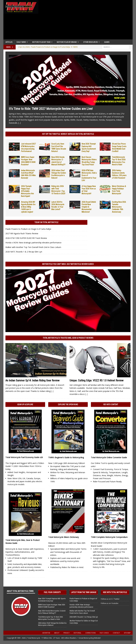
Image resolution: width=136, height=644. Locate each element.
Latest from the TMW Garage (84, 592)
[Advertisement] (86, 20)
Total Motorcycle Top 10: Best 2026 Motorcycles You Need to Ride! (50, 618)
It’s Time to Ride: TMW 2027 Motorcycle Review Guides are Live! (51, 109)
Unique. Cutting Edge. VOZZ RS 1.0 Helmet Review (97, 380)
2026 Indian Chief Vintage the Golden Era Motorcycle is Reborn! (52, 624)
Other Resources (90, 42)
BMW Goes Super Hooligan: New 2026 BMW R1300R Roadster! (52, 606)
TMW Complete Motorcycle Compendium (109, 537)
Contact (116, 633)
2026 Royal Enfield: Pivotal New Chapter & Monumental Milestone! (89, 207)
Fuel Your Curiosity (52, 592)
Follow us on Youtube (110, 603)
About (57, 633)
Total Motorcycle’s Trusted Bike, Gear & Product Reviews (68, 338)
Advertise (46, 633)
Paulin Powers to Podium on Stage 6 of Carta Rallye (28, 229)
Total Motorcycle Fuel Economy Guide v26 (24, 457)
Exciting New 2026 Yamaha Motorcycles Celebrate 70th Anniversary (119, 207)
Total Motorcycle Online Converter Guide (109, 457)
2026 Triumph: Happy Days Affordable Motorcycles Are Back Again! (27, 191)
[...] (19, 123)
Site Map (127, 633)
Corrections (90, 633)
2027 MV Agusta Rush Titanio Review (22, 233)
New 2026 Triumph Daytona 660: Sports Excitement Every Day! (52, 600)
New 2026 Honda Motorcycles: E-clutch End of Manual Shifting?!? (52, 612)
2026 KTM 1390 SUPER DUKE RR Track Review (26, 238)
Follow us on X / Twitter (110, 599)
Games (107, 42)
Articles (9, 42)
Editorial (77, 633)
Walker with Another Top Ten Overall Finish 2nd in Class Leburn (33, 247)
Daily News (21, 42)
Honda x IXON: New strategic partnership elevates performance (33, 243)
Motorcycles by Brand (67, 42)
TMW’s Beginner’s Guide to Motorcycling (66, 457)
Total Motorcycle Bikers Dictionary (64, 537)
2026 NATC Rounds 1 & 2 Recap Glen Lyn (24, 252)
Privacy (67, 633)
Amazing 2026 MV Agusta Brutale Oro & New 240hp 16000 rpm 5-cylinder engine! (28, 207)
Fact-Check (104, 633)
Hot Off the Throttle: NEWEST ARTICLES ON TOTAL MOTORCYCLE (68, 134)
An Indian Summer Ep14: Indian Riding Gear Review (32, 380)
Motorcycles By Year (41, 42)
